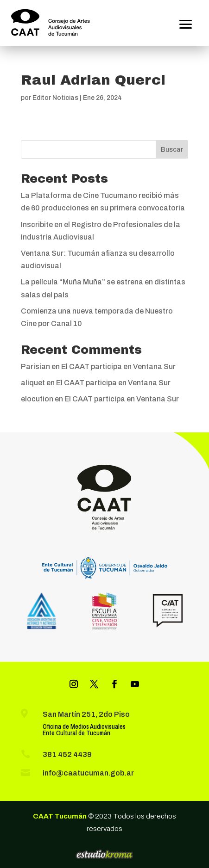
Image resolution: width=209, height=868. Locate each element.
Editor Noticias (55, 98)
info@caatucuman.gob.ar (88, 773)
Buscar (172, 150)
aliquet (33, 383)
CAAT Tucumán (60, 816)
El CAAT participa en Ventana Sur (118, 366)
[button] (186, 23)
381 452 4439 (67, 754)
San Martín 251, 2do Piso (86, 714)
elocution (37, 399)
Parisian (35, 366)
